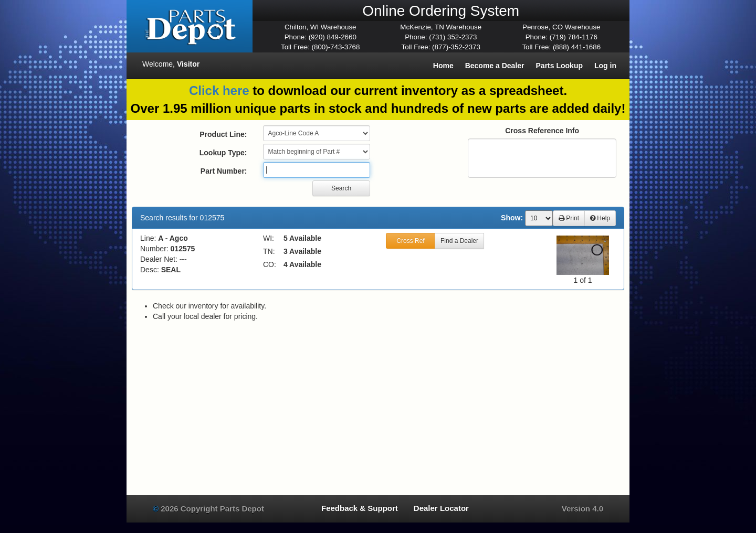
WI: (269, 238)
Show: (512, 218)
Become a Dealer (495, 66)
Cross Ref (410, 241)
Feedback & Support (360, 508)
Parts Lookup (559, 66)
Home (443, 66)
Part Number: (224, 171)
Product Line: (223, 134)
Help (600, 218)
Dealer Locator (441, 508)
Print (569, 218)
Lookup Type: (223, 153)
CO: (270, 264)
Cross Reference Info (542, 131)
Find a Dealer (459, 241)
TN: (269, 251)
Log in (605, 66)
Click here (219, 90)
